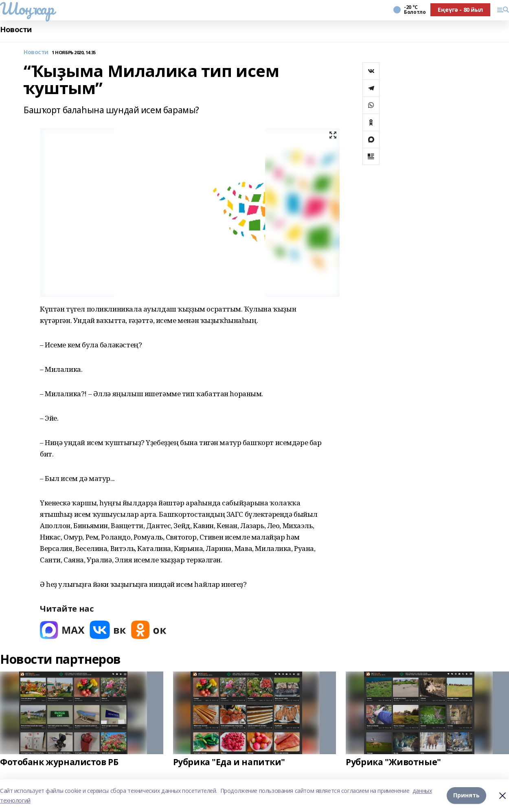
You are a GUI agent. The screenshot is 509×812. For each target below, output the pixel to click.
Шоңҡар (27, 9)
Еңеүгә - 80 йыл (460, 10)
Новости (16, 30)
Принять (466, 796)
